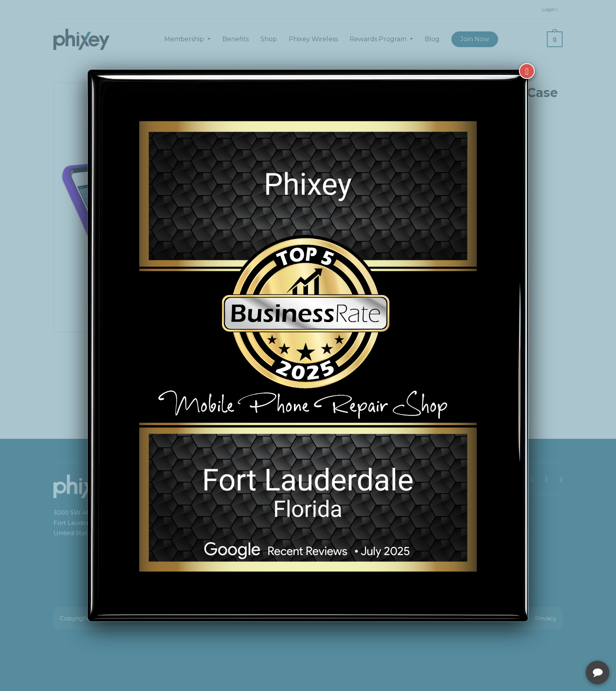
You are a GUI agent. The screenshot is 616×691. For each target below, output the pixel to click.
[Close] (527, 71)
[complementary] (559, 648)
